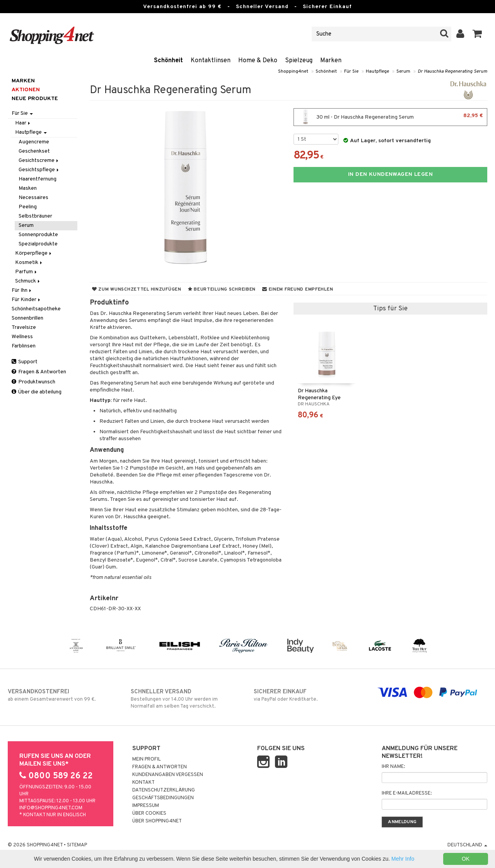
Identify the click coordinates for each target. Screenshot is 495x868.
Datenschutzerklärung (164, 790)
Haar (23, 123)
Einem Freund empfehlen (298, 289)
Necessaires (33, 198)
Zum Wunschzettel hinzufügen (137, 289)
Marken (331, 61)
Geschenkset (34, 151)
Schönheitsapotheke (36, 309)
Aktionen (26, 90)
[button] (477, 34)
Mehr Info (403, 859)
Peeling (28, 207)
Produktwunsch (33, 382)
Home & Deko (258, 61)
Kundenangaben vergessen (168, 775)
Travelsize (24, 328)
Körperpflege (34, 253)
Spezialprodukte (38, 244)
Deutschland (467, 845)
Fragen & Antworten (39, 372)
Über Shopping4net (157, 821)
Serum (403, 71)
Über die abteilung (37, 392)
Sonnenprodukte (38, 235)
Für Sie (351, 71)
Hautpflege (377, 71)
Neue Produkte (35, 99)
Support (25, 362)
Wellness (22, 337)
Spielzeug (299, 61)
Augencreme (34, 142)
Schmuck (28, 281)
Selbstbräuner (35, 216)
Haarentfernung (38, 179)
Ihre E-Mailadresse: (407, 793)
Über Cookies (149, 814)
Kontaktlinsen (211, 61)
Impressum (146, 806)
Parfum (26, 272)
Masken (28, 188)
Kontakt (143, 783)
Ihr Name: (393, 767)
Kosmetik (29, 263)
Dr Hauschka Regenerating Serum (452, 71)
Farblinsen (24, 346)
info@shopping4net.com (51, 808)
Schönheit (168, 61)
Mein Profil (147, 759)
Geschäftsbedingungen (163, 798)
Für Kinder (26, 300)
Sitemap (77, 845)
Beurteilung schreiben (222, 289)
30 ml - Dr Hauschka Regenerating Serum (390, 117)
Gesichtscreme (39, 161)
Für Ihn (22, 290)
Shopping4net (293, 71)
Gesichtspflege (39, 170)
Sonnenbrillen (27, 318)
